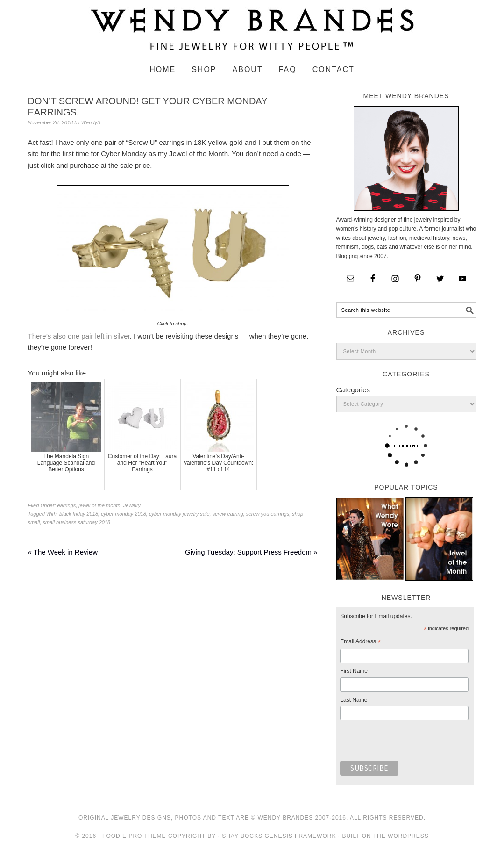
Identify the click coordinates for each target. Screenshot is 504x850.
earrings (66, 505)
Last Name (354, 700)
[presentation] (411, 743)
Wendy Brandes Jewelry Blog (252, 25)
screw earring (228, 514)
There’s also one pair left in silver (79, 336)
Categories (353, 390)
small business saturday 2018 (76, 522)
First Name (354, 671)
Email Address (360, 643)
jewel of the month (99, 505)
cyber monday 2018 (124, 514)
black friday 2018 (79, 514)
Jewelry (132, 505)
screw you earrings (268, 514)
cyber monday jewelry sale (179, 514)
